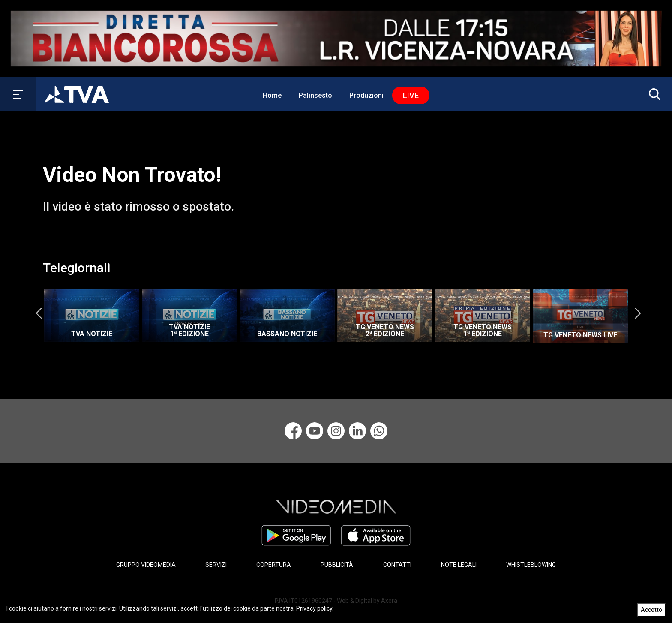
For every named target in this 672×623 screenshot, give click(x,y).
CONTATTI (397, 565)
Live (411, 95)
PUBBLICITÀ (337, 565)
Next (638, 313)
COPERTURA (274, 565)
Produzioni (366, 95)
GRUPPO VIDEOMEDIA (146, 565)
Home (272, 95)
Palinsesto (315, 95)
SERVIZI (216, 565)
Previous (39, 313)
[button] (653, 94)
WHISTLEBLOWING (531, 565)
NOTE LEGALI (459, 565)
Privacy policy (314, 608)
